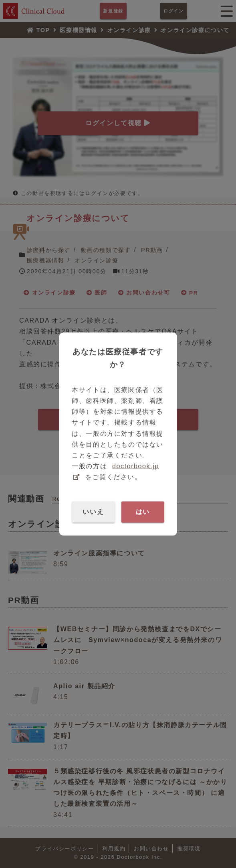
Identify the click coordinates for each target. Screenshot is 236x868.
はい (143, 512)
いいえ (93, 512)
